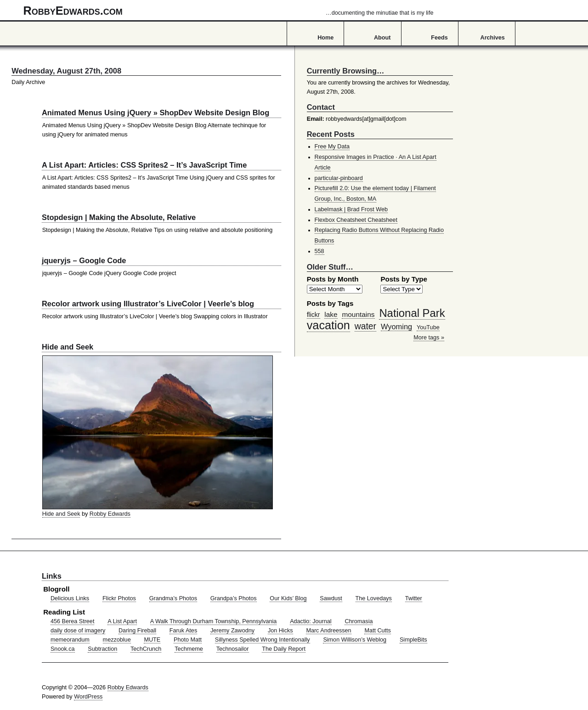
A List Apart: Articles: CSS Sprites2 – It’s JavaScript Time (144, 165)
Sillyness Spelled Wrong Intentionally (263, 640)
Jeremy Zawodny (232, 631)
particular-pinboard (339, 178)
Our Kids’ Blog (288, 598)
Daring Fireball (137, 631)
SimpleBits (413, 640)
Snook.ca (63, 649)
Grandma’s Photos (173, 598)
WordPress (88, 697)
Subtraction (102, 649)
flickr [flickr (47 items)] (314, 315)
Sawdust (331, 598)
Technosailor (233, 649)
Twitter (414, 598)
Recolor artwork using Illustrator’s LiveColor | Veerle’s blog (148, 304)
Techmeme (189, 649)
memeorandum (70, 640)
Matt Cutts (378, 631)
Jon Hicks (280, 631)
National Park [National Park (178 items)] (412, 313)
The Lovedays (374, 598)
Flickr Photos (119, 598)
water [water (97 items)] (365, 326)
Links (52, 576)
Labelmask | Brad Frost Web (351, 209)
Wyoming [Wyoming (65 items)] (396, 327)
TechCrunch (146, 649)
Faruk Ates (183, 631)
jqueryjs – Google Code (84, 260)
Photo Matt (188, 640)
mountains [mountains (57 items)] (358, 314)
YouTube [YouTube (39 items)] (428, 327)
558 (319, 251)
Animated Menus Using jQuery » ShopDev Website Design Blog (155, 113)
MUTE (152, 640)
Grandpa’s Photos (234, 598)
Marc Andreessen (328, 631)
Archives (493, 38)
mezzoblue (117, 640)
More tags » (429, 338)
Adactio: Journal (311, 621)
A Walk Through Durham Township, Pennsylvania (214, 621)
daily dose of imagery (78, 631)
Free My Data (332, 147)
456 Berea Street (72, 621)
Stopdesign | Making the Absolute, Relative (119, 217)
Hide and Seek (68, 347)
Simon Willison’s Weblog (355, 640)
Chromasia (359, 621)
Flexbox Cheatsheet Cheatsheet (356, 220)
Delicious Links (70, 598)
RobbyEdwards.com (229, 11)
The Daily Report (284, 649)
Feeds (439, 38)
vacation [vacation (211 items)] (328, 325)
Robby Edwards (110, 514)
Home (325, 38)
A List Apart (122, 621)
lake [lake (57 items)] (331, 314)
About (382, 38)
